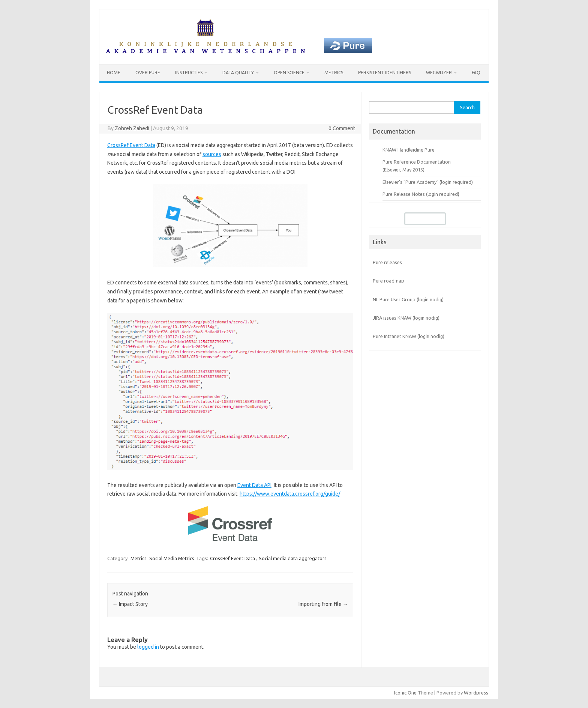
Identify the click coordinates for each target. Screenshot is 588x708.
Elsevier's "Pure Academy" (410, 182)
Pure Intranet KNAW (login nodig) (409, 337)
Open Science (289, 73)
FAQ (476, 73)
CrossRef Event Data (232, 558)
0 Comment (342, 128)
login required (443, 194)
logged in (148, 647)
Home (114, 73)
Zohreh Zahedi (132, 128)
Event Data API (254, 485)
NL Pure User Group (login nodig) (408, 299)
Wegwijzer (439, 73)
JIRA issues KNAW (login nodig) (406, 318)
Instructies (189, 73)
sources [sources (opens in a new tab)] (212, 154)
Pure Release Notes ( (405, 194)
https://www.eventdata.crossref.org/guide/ (290, 494)
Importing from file (323, 604)
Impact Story (130, 604)
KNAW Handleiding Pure (409, 150)
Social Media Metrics (172, 558)
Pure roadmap (388, 281)
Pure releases (387, 262)
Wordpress (476, 693)
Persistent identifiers (385, 73)
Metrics (334, 73)
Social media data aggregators (293, 558)
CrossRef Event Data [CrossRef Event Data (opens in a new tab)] (131, 145)
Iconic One (405, 693)
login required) (457, 182)
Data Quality (238, 73)
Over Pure (148, 73)
